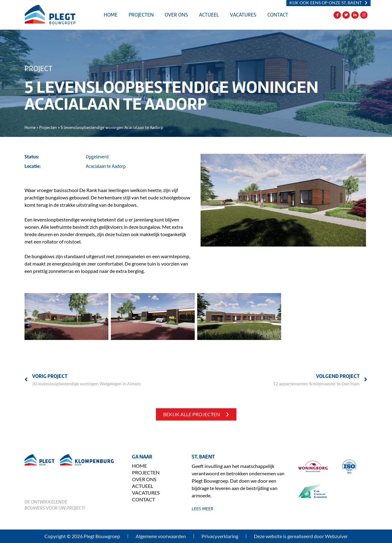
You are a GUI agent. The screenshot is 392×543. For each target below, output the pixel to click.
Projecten (141, 15)
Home (111, 15)
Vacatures (243, 15)
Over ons (176, 15)
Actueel (209, 15)
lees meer (203, 509)
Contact (278, 15)
